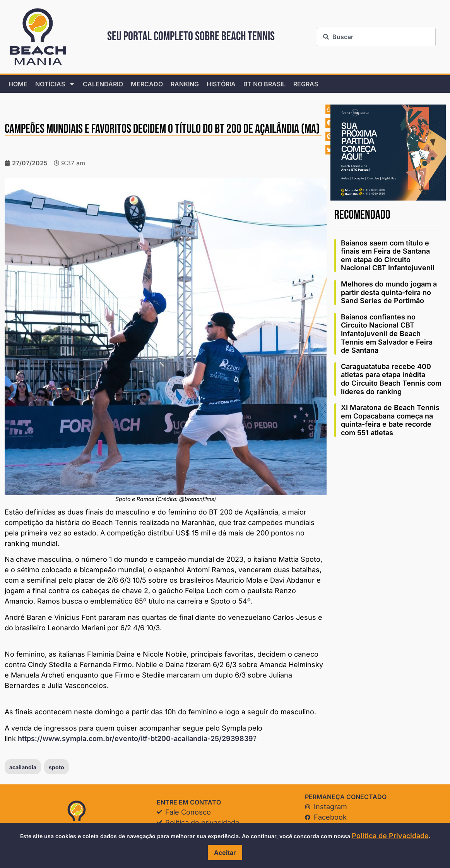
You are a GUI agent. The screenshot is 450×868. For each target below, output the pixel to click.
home (18, 84)
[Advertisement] (388, 494)
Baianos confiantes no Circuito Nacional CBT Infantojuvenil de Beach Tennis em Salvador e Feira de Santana (387, 334)
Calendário (103, 84)
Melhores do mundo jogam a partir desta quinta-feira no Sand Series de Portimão (389, 292)
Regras (306, 84)
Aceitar (225, 853)
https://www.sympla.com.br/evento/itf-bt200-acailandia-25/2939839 (135, 738)
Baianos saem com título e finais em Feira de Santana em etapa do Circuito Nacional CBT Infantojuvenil (388, 256)
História (221, 84)
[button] (330, 109)
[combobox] (376, 37)
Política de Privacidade (390, 836)
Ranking (185, 84)
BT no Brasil (264, 84)
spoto (56, 767)
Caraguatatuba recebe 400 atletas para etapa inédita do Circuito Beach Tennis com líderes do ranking (391, 379)
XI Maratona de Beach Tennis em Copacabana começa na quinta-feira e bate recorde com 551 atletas (390, 420)
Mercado (147, 84)
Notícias (55, 84)
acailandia (23, 767)
